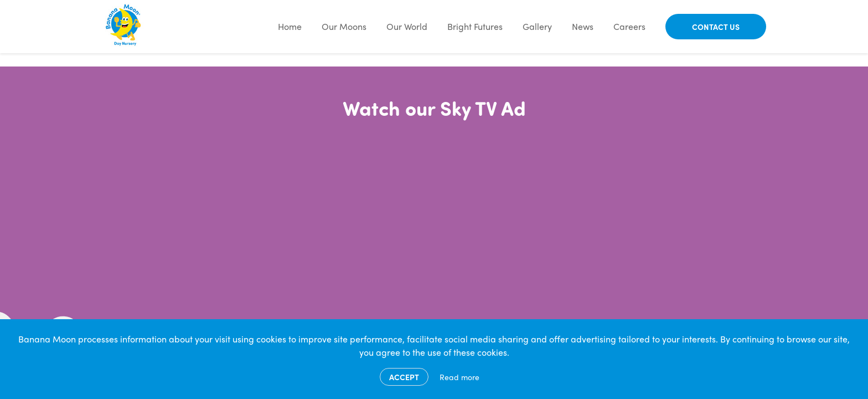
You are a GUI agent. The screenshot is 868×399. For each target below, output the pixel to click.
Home (290, 26)
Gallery (537, 26)
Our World (407, 26)
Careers (629, 26)
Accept (404, 377)
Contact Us (716, 27)
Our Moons (344, 26)
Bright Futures (475, 26)
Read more (459, 377)
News (583, 26)
